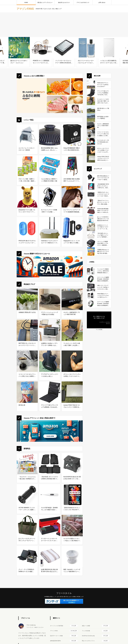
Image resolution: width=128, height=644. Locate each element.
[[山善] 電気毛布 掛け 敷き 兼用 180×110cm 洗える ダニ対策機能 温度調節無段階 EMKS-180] (50, 556)
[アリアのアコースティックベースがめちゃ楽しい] (50, 361)
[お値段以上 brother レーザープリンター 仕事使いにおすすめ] (50, 330)
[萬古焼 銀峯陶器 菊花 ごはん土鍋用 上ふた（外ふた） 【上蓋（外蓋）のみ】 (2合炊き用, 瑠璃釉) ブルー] (50, 135)
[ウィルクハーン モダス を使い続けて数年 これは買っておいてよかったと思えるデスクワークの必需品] (72, 330)
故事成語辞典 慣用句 (64, 641)
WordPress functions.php (96, 636)
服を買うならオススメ (64, 2)
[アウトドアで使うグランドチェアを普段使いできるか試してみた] (50, 392)
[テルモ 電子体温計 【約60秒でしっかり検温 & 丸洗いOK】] (50, 495)
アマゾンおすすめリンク (83, 2)
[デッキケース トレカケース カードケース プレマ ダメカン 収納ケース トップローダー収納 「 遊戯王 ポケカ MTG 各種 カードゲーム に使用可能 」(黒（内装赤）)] (50, 526)
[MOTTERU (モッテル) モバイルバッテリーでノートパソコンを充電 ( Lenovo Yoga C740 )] (27, 330)
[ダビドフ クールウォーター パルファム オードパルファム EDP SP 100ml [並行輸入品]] (86, 48)
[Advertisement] (64, 25)
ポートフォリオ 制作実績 (64, 626)
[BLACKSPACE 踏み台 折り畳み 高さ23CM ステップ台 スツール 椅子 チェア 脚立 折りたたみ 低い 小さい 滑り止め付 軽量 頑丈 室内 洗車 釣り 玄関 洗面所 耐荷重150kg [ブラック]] (72, 464)
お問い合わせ (102, 2)
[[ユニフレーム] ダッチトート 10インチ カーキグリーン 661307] (27, 526)
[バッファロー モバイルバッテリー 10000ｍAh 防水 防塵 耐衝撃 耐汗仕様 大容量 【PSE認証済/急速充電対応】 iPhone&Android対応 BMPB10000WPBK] (64, 48)
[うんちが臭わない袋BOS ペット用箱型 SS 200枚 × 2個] (50, 166)
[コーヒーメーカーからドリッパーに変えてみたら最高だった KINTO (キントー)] (27, 361)
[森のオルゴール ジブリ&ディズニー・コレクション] (19, 48)
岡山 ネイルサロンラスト (96, 641)
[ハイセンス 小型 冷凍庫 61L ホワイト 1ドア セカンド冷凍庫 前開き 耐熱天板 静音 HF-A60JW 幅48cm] (109, 48)
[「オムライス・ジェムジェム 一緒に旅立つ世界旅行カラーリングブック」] (27, 464)
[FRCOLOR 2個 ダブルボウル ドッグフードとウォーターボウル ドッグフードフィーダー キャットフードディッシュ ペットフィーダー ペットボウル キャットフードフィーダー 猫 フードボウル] (27, 228)
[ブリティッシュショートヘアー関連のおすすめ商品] (50, 299)
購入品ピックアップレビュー (45, 2)
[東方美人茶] (27, 392)
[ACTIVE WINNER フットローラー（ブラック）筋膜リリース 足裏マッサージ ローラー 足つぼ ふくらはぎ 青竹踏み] (27, 495)
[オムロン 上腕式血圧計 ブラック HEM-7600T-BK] (72, 299)
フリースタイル (64, 593)
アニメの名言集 (99, 330)
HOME (26, 2)
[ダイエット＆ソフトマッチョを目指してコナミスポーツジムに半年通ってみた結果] (72, 361)
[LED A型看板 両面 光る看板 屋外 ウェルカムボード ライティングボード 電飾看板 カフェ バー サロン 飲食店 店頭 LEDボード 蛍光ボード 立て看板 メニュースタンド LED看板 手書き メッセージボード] (72, 166)
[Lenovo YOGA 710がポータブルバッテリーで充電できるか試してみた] (72, 392)
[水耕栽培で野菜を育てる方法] (27, 299)
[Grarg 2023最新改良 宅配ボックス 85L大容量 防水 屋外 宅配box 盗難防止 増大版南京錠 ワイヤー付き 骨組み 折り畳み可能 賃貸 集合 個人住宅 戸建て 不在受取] (72, 135)
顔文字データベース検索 (64, 636)
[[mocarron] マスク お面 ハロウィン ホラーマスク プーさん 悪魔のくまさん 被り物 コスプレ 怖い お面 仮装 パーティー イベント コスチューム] (27, 197)
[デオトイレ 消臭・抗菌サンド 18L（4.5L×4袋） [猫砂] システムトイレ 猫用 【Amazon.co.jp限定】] (27, 166)
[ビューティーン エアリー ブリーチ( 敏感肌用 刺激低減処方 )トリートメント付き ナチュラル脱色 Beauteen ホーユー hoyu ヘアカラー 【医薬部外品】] (72, 197)
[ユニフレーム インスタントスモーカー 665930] (27, 135)
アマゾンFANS (64, 631)
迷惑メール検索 (96, 626)
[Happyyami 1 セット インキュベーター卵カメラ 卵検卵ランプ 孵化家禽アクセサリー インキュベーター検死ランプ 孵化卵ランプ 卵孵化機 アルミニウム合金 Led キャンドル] (72, 228)
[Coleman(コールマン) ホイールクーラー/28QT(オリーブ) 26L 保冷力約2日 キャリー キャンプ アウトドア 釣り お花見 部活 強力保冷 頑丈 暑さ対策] (50, 228)
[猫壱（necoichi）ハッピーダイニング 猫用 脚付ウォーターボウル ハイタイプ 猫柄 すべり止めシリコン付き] (72, 556)
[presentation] (2, 48)
